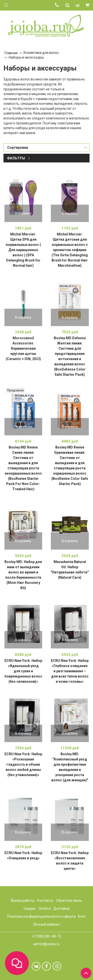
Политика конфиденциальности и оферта (41, 916)
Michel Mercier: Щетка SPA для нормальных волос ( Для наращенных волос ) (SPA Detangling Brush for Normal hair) (23, 250)
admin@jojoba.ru (46, 944)
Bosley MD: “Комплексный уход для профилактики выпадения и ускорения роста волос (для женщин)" (70, 767)
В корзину (23, 213)
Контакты (45, 901)
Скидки (30, 908)
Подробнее (23, 427)
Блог (82, 916)
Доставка (61, 908)
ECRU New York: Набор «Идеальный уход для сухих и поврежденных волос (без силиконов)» (23, 671)
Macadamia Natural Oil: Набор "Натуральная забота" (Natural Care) (70, 570)
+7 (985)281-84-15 (46, 936)
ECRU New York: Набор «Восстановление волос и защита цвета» (70, 861)
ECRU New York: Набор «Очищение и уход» (23, 855)
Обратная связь (69, 901)
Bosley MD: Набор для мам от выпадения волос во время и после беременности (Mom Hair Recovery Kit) (23, 575)
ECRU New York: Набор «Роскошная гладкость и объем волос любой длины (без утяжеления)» (23, 764)
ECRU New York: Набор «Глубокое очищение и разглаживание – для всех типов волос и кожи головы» (70, 671)
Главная (11, 53)
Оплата (45, 908)
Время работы (23, 901)
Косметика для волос (41, 53)
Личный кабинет (46, 924)
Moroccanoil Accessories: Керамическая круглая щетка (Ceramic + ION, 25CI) (23, 348)
